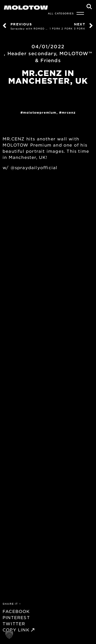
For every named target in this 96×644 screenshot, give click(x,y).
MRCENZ (69, 112)
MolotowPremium (40, 112)
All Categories (61, 13)
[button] (9, 635)
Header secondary (32, 53)
